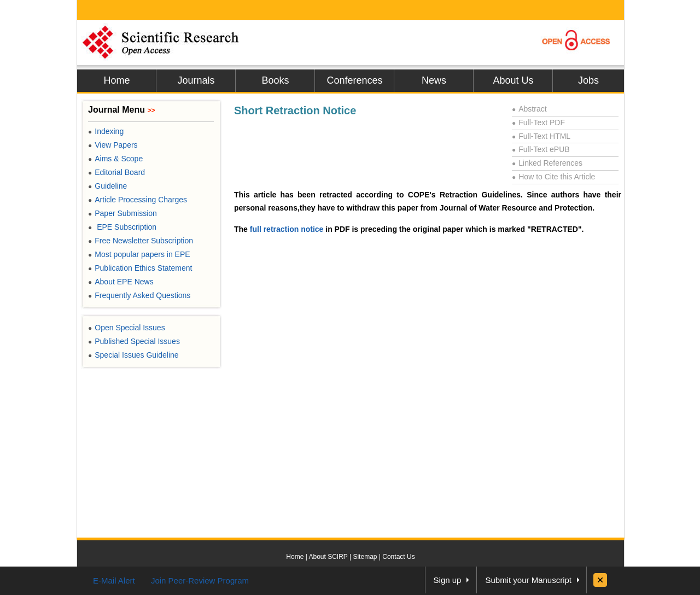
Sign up (448, 580)
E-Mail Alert (114, 581)
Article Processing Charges (138, 200)
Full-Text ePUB (541, 149)
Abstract (529, 109)
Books (275, 80)
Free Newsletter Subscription (141, 241)
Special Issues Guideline (133, 355)
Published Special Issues (134, 341)
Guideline (107, 186)
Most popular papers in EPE (139, 254)
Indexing (106, 131)
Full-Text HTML (541, 136)
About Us (513, 80)
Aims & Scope (115, 159)
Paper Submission (122, 213)
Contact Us (398, 557)
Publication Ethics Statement (140, 268)
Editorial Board (116, 172)
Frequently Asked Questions (139, 295)
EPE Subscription (122, 227)
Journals (196, 80)
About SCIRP (328, 557)
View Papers (113, 145)
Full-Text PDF (538, 122)
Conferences (354, 80)
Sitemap (365, 557)
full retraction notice (287, 229)
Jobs (588, 80)
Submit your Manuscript (528, 580)
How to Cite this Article (553, 177)
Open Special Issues (127, 328)
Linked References (547, 163)
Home (116, 80)
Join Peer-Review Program (200, 581)
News (434, 80)
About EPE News (121, 282)
